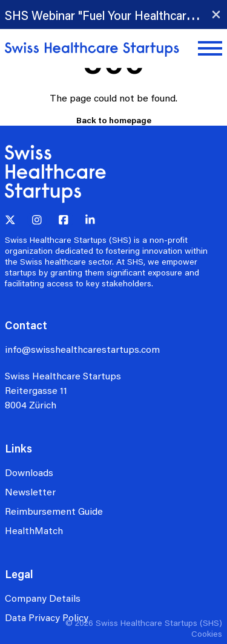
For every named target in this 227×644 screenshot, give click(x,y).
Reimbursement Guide (54, 511)
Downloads (29, 472)
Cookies (207, 633)
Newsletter (30, 491)
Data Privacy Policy (47, 617)
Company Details (43, 598)
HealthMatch (34, 530)
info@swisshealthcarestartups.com (82, 349)
